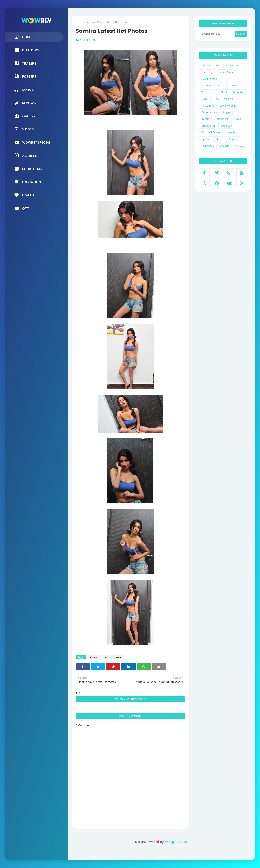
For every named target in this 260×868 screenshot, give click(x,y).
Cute (216, 99)
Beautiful (238, 92)
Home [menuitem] (23, 37)
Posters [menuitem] (25, 76)
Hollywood (221, 119)
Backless (226, 126)
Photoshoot (233, 65)
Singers (233, 139)
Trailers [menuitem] (25, 63)
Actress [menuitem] (25, 156)
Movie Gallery (228, 72)
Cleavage (208, 72)
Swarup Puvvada (175, 842)
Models (229, 99)
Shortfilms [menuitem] (28, 169)
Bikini (224, 92)
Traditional (208, 92)
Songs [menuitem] (24, 90)
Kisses (237, 119)
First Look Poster (211, 132)
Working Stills (228, 106)
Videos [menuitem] (24, 129)
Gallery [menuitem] (25, 116)
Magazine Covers (212, 86)
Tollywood (208, 146)
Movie (219, 139)
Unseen (224, 146)
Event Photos (209, 79)
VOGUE (239, 146)
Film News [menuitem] (27, 50)
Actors (205, 119)
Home (79, 22)
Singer (226, 112)
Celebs (233, 86)
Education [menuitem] (28, 182)
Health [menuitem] (24, 195)
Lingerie (231, 132)
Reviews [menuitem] (25, 103)
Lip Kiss (206, 139)
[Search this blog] (217, 34)
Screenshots (209, 112)
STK (80, 40)
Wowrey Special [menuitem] (32, 142)
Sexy (204, 99)
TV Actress (208, 106)
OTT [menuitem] (22, 208)
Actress (94, 657)
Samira (90, 22)
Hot (106, 657)
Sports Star (208, 126)
